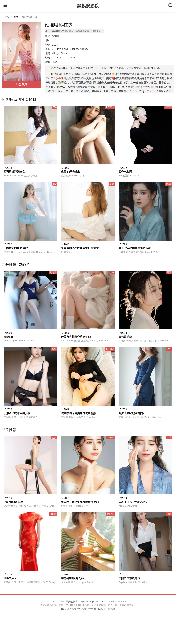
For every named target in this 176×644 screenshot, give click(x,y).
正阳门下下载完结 (129, 578)
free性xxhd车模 (13, 502)
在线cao (9, 337)
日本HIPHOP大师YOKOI (133, 502)
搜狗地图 (91, 609)
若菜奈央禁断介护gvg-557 (77, 337)
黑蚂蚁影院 (88, 6)
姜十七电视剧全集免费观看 (135, 248)
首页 (7, 17)
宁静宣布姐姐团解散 (16, 248)
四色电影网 (125, 172)
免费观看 (21, 85)
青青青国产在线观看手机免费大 (80, 248)
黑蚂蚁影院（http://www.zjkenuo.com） (86, 602)
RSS (64, 609)
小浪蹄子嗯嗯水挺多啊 (17, 413)
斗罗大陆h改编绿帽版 (131, 413)
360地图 (101, 609)
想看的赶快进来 (70, 172)
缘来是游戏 (125, 337)
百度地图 (71, 609)
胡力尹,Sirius (59, 53)
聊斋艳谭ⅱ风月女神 (72, 578)
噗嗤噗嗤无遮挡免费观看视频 (78, 413)
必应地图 (110, 609)
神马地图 (81, 609)
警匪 (16, 17)
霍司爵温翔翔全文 (14, 172)
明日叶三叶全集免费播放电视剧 (80, 502)
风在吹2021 (11, 578)
